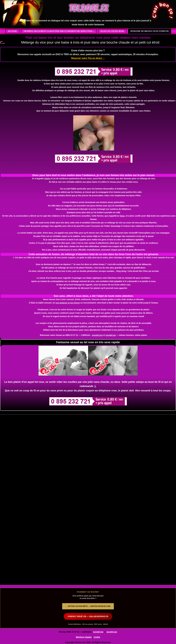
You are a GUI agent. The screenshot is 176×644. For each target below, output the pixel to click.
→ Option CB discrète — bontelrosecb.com (88, 606)
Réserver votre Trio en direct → (88, 58)
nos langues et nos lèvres (68, 303)
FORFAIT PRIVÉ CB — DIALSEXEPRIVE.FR (88, 616)
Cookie (97, 637)
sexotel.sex (97, 335)
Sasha (47, 179)
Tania (122, 216)
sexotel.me (111, 335)
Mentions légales (84, 637)
